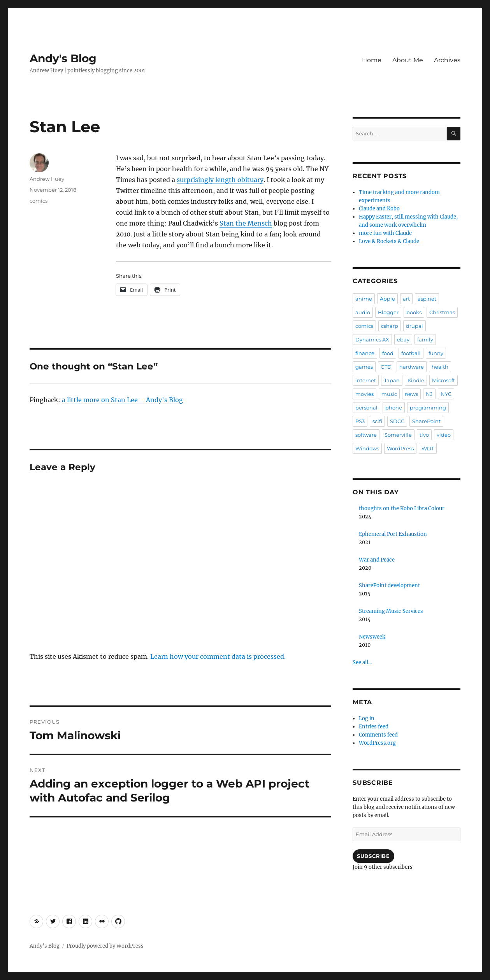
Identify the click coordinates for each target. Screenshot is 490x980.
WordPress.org (377, 743)
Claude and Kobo (379, 209)
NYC (446, 394)
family (425, 339)
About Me (408, 60)
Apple (387, 299)
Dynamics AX (372, 339)
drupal (414, 326)
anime (364, 299)
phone (394, 408)
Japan (392, 380)
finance (365, 353)
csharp (390, 326)
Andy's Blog (63, 58)
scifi (377, 421)
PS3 (360, 421)
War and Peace (377, 560)
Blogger (388, 312)
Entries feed (374, 727)
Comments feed (378, 735)
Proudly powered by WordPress (105, 946)
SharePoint (426, 421)
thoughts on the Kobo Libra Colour (402, 508)
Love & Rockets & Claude (389, 241)
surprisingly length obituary (220, 180)
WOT (428, 448)
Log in (367, 718)
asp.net (427, 299)
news (411, 394)
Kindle (416, 380)
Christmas (442, 312)
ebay (403, 339)
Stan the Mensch (246, 223)
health (440, 367)
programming (428, 408)
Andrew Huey (47, 179)
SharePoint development (389, 585)
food (388, 353)
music (389, 394)
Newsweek (372, 637)
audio (363, 312)
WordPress (400, 448)
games (364, 367)
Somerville (398, 435)
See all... (362, 662)
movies (364, 394)
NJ (429, 394)
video (444, 435)
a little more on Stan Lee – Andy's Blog (122, 400)
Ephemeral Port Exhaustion (393, 534)
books (414, 312)
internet (366, 380)
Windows (367, 448)
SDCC (397, 421)
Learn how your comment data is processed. (218, 656)
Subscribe (373, 856)
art (406, 299)
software (366, 435)
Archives (447, 60)
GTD (386, 367)
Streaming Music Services (391, 611)
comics (39, 201)
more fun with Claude (385, 233)
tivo (424, 435)
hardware (412, 367)
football (411, 353)
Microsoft (443, 380)
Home (372, 60)
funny (436, 353)
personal (366, 408)
